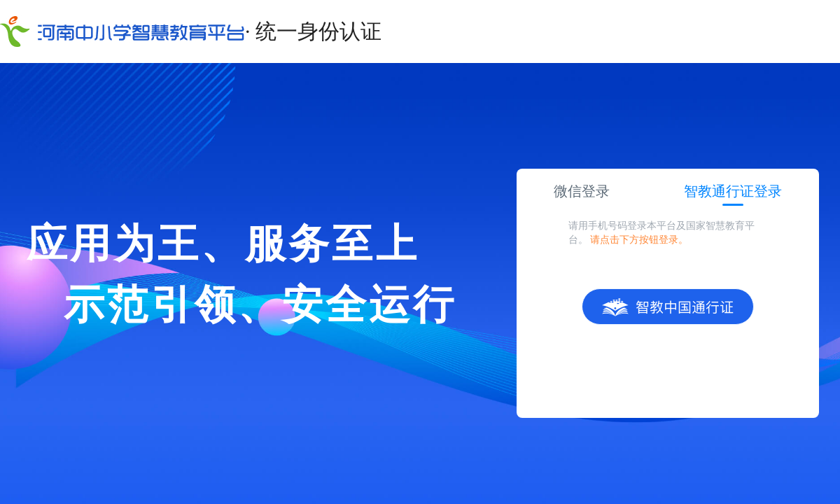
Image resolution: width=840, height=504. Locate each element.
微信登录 (582, 191)
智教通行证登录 (733, 191)
